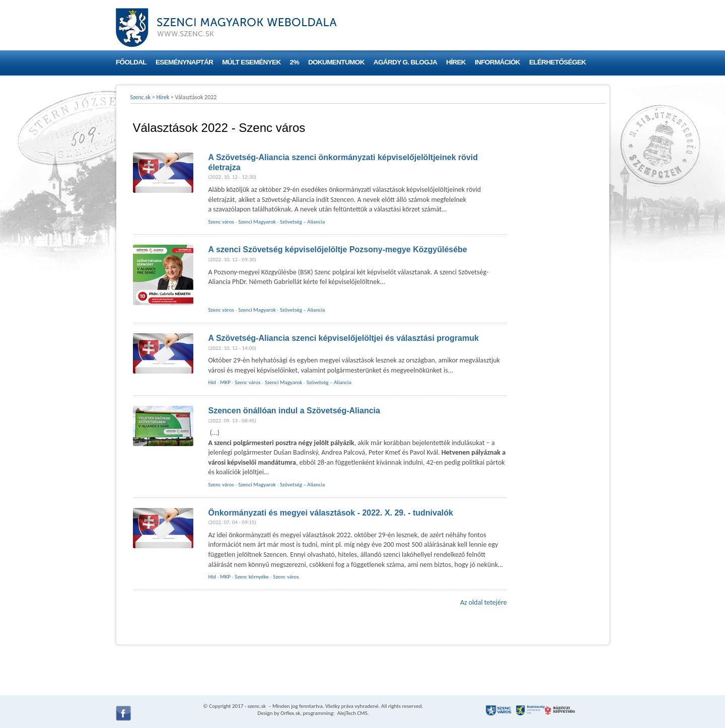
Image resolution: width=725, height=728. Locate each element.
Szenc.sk (141, 97)
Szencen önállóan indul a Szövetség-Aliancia (294, 411)
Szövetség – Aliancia (302, 222)
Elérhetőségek (558, 62)
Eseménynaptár (184, 62)
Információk (497, 62)
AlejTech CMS (352, 713)
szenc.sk (257, 706)
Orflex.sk (290, 713)
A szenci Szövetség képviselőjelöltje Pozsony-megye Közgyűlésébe (338, 249)
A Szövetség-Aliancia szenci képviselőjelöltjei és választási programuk (344, 338)
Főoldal (131, 62)
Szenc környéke (252, 577)
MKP (225, 382)
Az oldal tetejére (484, 602)
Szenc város (221, 222)
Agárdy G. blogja (405, 62)
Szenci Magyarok (257, 222)
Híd (212, 382)
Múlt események (251, 62)
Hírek (456, 62)
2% (295, 62)
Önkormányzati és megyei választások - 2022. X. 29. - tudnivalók (331, 513)
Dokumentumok (336, 62)
